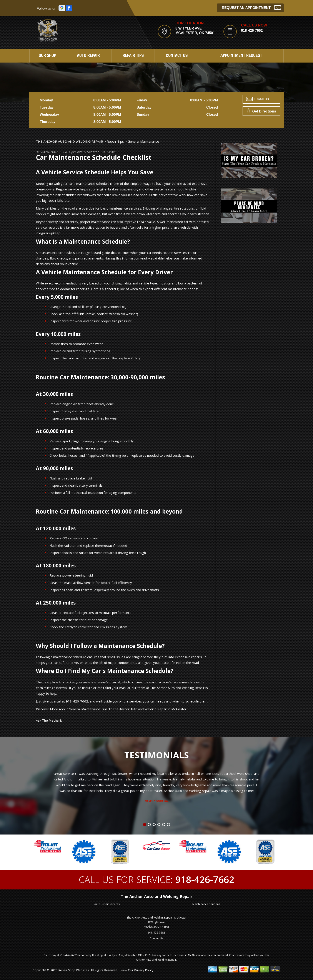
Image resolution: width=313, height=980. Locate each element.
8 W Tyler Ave (72, 152)
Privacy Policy (144, 970)
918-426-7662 (252, 31)
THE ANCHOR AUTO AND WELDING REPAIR (69, 141)
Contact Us (177, 56)
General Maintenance (143, 141)
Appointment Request (241, 56)
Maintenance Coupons (206, 904)
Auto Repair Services (107, 904)
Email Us (258, 99)
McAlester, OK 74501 (100, 152)
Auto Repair (88, 56)
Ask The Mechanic (49, 720)
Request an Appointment (251, 7)
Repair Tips (133, 56)
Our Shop (47, 56)
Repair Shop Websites (74, 970)
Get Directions (261, 111)
